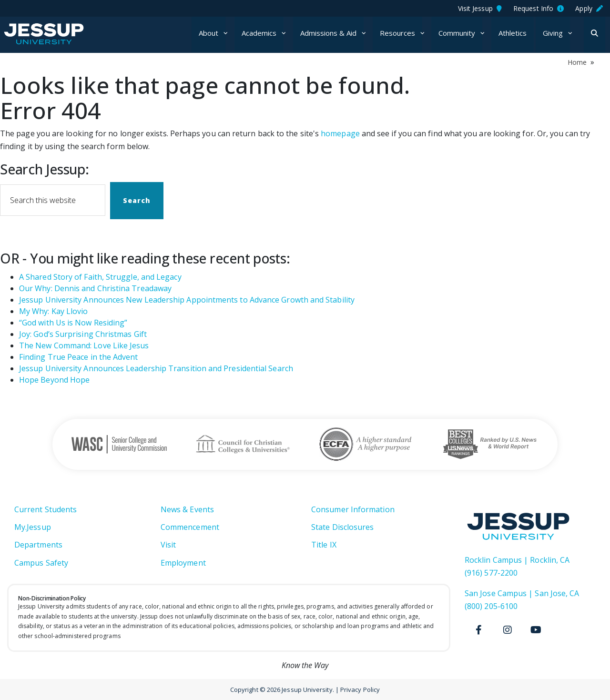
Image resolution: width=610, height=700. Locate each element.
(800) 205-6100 (491, 606)
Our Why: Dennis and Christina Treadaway (95, 288)
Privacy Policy (360, 690)
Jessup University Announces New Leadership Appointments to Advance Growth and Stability (187, 300)
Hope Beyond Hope (54, 380)
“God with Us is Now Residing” (73, 323)
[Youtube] (536, 630)
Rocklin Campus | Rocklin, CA (517, 560)
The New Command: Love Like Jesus (84, 345)
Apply (589, 8)
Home (577, 62)
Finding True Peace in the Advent (79, 357)
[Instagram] (508, 630)
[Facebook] (479, 630)
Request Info (539, 8)
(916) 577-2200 (491, 573)
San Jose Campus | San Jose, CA (522, 593)
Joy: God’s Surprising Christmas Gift (83, 334)
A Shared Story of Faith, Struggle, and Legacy (100, 277)
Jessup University (58, 34)
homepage (340, 133)
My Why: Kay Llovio (53, 311)
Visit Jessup (480, 8)
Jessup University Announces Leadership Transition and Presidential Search (156, 368)
